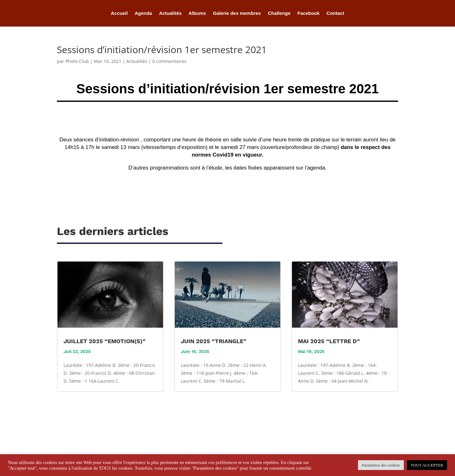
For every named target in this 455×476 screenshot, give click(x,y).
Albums (197, 13)
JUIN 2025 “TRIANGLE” (214, 341)
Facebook (308, 13)
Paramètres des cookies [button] (381, 465)
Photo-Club (77, 61)
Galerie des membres (237, 13)
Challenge (279, 13)
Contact (335, 13)
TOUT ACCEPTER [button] (427, 465)
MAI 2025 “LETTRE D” (329, 341)
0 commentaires (169, 61)
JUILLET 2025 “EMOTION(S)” (105, 341)
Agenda (143, 13)
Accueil (119, 13)
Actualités (170, 13)
